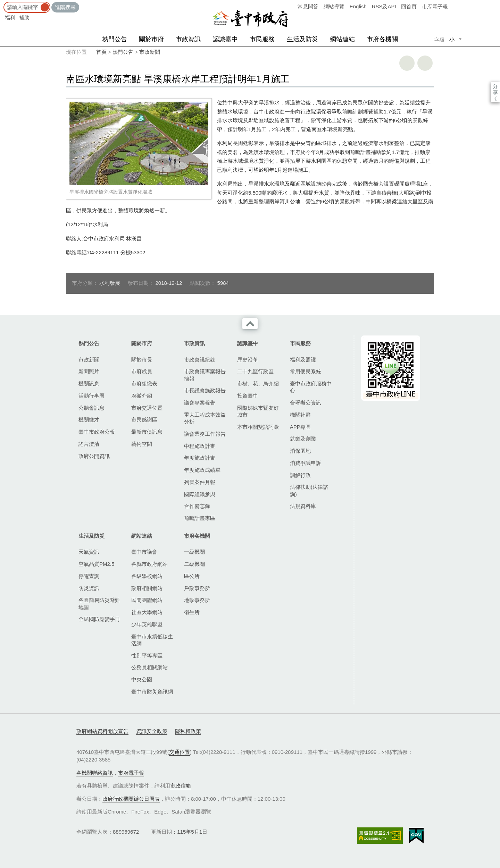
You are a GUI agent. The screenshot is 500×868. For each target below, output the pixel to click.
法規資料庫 (303, 506)
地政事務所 (197, 600)
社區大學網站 (147, 612)
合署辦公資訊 (306, 403)
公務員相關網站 (149, 667)
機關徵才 (89, 420)
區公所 (192, 576)
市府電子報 (435, 6)
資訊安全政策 (152, 731)
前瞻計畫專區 (200, 518)
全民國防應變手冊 (99, 619)
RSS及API (384, 6)
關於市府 (151, 39)
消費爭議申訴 (306, 463)
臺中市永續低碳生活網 (152, 640)
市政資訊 (188, 39)
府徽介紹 (142, 396)
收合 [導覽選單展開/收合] (250, 324)
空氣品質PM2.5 (96, 564)
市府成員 (142, 371)
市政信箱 (181, 786)
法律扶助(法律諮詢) (309, 490)
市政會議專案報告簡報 (205, 375)
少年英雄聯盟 (147, 624)
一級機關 (194, 552)
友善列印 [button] (407, 63)
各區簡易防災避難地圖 (99, 603)
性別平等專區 (147, 656)
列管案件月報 (200, 482)
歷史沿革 (248, 360)
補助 (24, 18)
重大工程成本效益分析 (205, 418)
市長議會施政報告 (205, 390)
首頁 (101, 52)
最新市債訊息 (147, 432)
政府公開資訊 (94, 456)
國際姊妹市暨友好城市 (258, 411)
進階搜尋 (65, 7)
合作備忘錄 (197, 506)
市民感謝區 (144, 420)
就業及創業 (303, 439)
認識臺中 (225, 39)
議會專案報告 (200, 403)
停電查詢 (89, 576)
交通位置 (180, 752)
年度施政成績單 (202, 470)
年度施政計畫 (200, 458)
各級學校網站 (147, 576)
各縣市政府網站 (149, 564)
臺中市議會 (144, 552)
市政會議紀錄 (200, 360)
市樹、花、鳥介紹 (258, 384)
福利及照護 (303, 360)
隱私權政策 (188, 731)
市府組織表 (144, 384)
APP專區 (300, 427)
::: (2, 3)
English (358, 6)
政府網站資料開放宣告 (102, 731)
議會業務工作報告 (205, 434)
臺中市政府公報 (97, 432)
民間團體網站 (147, 600)
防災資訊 (89, 588)
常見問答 (308, 6)
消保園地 (300, 451)
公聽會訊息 (91, 408)
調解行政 (300, 475)
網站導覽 (334, 6)
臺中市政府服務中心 (311, 387)
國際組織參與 (200, 494)
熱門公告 (115, 39)
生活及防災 (302, 39)
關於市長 (142, 360)
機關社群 (300, 415)
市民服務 (262, 39)
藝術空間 (142, 444)
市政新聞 (150, 52)
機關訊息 (89, 384)
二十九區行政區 (255, 371)
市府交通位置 (147, 408)
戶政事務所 (197, 588)
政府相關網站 (147, 588)
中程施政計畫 (200, 446)
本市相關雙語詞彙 (258, 427)
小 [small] (452, 39)
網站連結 (342, 39)
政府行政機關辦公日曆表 (131, 799)
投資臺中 (248, 396)
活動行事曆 (91, 396)
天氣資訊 (89, 552)
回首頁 (409, 6)
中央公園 (142, 679)
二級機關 (194, 564)
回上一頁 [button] (425, 63)
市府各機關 (382, 39)
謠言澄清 (89, 444)
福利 (10, 18)
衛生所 (192, 612)
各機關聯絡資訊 (95, 773)
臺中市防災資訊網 (152, 692)
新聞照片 (89, 371)
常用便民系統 (306, 371)
